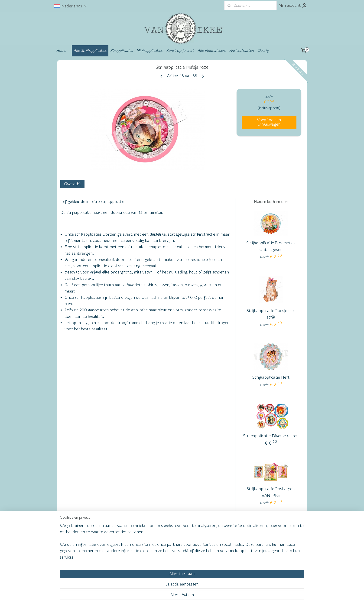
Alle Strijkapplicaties (90, 51)
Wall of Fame (125, 542)
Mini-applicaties (149, 51)
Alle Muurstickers (212, 51)
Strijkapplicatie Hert (271, 377)
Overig (263, 51)
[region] (151, 583)
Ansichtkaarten (242, 51)
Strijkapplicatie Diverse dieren (271, 436)
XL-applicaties (122, 51)
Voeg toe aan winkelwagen (269, 122)
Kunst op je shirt (180, 51)
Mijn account (293, 6)
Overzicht (72, 184)
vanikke (270, 541)
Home (61, 51)
